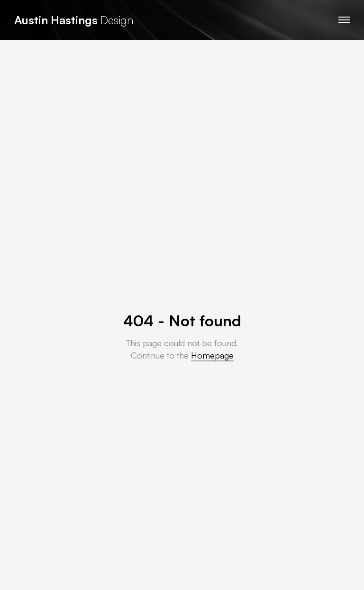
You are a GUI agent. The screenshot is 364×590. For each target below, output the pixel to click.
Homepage (212, 355)
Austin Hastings (56, 20)
